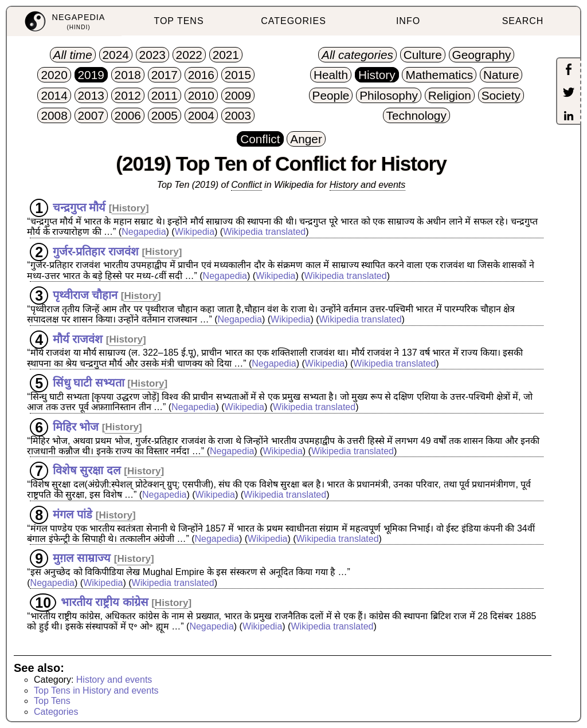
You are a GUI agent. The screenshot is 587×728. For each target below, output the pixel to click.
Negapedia (144, 232)
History (129, 208)
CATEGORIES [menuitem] (293, 21)
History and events (368, 185)
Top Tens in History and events (96, 690)
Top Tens (52, 701)
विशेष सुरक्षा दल (87, 470)
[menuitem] (64, 21)
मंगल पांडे (73, 514)
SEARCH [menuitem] (523, 21)
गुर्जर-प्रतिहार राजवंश (96, 251)
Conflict (246, 185)
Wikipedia (195, 232)
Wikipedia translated (264, 232)
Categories (56, 712)
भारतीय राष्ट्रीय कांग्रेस (105, 602)
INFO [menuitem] (408, 21)
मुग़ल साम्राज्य (82, 558)
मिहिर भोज (76, 426)
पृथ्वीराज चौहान (85, 295)
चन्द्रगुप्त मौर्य (79, 207)
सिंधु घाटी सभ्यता (89, 383)
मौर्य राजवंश (78, 339)
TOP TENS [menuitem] (179, 21)
